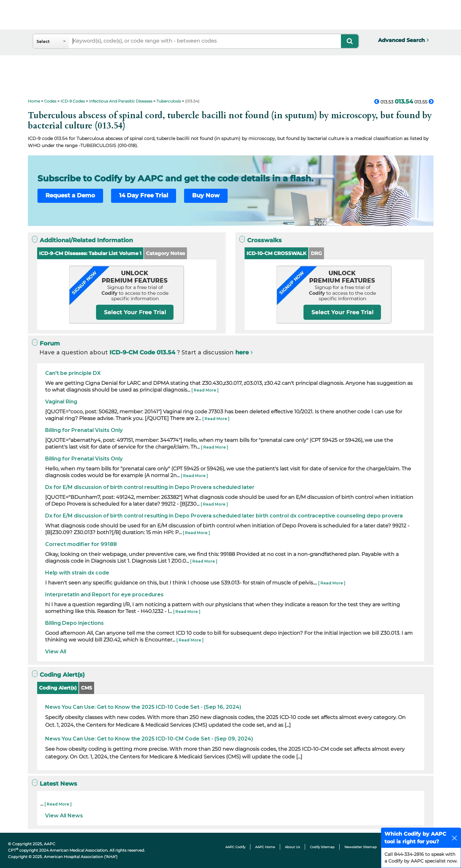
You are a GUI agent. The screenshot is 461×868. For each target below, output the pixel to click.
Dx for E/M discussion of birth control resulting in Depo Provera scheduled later (150, 487)
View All (56, 652)
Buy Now (206, 195)
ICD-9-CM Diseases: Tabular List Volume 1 (90, 253)
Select (43, 41)
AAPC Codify (235, 847)
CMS (87, 688)
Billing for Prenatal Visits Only (84, 430)
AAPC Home (265, 847)
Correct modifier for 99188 (81, 544)
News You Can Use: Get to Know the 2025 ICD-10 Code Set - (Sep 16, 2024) (143, 707)
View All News (64, 816)
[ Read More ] (205, 390)
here (242, 352)
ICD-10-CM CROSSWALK (276, 253)
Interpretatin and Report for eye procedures (104, 595)
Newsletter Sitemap (361, 847)
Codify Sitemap (322, 847)
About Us (292, 847)
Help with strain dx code (77, 573)
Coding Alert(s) (58, 688)
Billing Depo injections (74, 623)
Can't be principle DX (73, 373)
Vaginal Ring (61, 402)
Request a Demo (70, 195)
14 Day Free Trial (144, 195)
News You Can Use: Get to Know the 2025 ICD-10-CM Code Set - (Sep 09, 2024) (149, 739)
